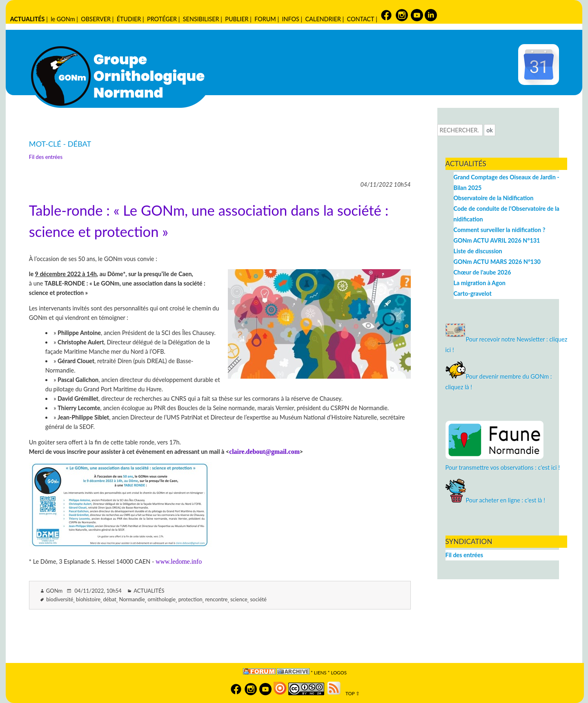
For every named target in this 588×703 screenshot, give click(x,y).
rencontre (216, 599)
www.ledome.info (179, 561)
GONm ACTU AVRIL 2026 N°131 (497, 240)
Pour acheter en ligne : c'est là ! (496, 500)
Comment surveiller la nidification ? (500, 230)
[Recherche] (460, 130)
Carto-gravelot (473, 293)
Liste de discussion (478, 251)
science (239, 599)
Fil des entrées (46, 157)
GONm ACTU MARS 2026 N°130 (497, 262)
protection (190, 599)
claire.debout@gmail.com (264, 452)
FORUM (265, 19)
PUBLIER (237, 19)
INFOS (290, 19)
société (258, 599)
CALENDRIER (323, 19)
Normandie (132, 599)
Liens (320, 673)
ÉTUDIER (129, 19)
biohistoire (88, 599)
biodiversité (60, 599)
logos (339, 673)
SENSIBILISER (201, 19)
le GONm (63, 19)
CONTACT (360, 19)
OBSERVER (96, 19)
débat (110, 599)
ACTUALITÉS (28, 19)
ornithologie (161, 599)
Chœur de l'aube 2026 (482, 272)
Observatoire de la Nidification (494, 198)
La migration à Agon (480, 283)
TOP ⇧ (351, 693)
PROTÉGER (162, 19)
